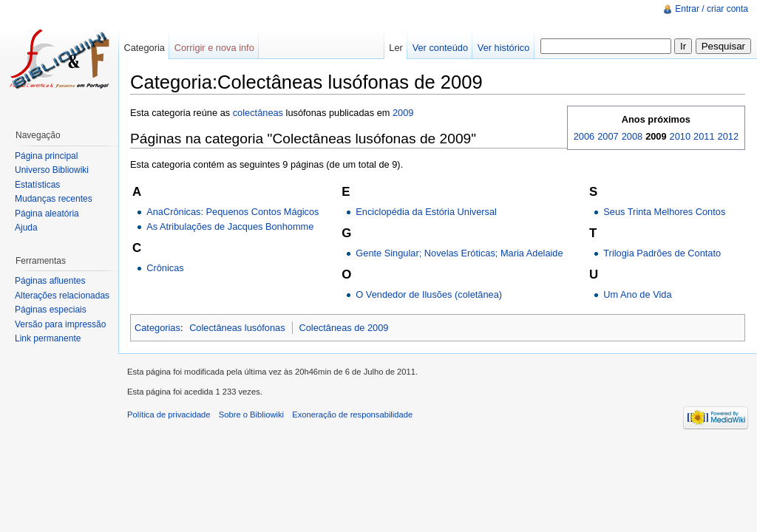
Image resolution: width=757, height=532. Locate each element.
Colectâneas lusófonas (237, 328)
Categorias (157, 328)
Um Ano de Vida (637, 294)
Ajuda (26, 228)
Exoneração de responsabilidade (352, 415)
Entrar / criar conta (712, 9)
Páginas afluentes (50, 281)
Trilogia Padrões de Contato (662, 253)
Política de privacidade (169, 415)
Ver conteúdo (440, 48)
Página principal (46, 156)
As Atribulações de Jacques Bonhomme (230, 226)
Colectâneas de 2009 (344, 328)
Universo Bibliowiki (52, 170)
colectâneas (258, 113)
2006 (584, 136)
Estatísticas (37, 185)
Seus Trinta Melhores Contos (664, 212)
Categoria (144, 48)
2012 (728, 136)
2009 (403, 113)
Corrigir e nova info (214, 48)
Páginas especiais (51, 310)
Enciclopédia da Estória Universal (426, 212)
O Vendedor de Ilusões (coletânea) (429, 294)
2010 (680, 136)
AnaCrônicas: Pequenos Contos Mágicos (232, 212)
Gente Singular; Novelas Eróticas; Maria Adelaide (459, 253)
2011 (704, 136)
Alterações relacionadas (62, 296)
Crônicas (165, 268)
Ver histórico (503, 48)
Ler (396, 48)
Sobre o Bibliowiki (251, 415)
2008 (632, 136)
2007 (608, 136)
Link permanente (48, 338)
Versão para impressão (60, 324)
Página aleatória (47, 214)
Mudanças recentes (54, 199)
